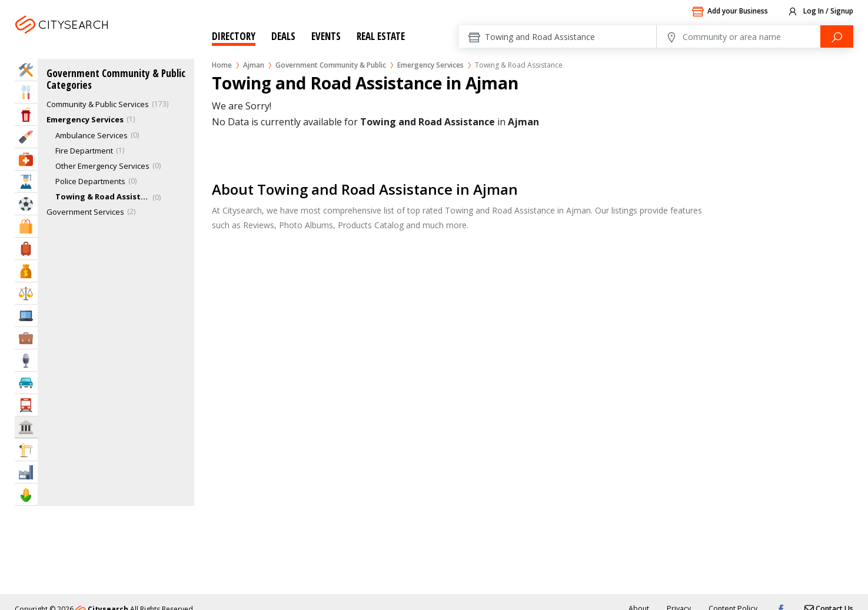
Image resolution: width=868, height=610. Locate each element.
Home (222, 65)
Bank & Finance (26, 271)
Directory (234, 36)
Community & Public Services (98, 104)
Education (26, 181)
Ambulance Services (92, 135)
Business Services (26, 338)
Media (26, 360)
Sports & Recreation (26, 204)
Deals (283, 36)
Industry (26, 472)
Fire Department (84, 151)
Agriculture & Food (26, 494)
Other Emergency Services (102, 166)
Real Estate (381, 36)
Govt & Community (26, 427)
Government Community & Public (331, 65)
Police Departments (90, 181)
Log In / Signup (820, 12)
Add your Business (730, 12)
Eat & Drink (26, 92)
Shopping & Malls (26, 226)
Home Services (26, 70)
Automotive (26, 383)
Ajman (92, 39)
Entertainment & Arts (26, 114)
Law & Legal (26, 293)
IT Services (26, 316)
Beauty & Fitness (26, 137)
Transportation (26, 405)
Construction (26, 450)
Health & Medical (26, 159)
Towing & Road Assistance (102, 196)
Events (326, 36)
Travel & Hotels (26, 249)
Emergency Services (430, 65)
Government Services (85, 212)
